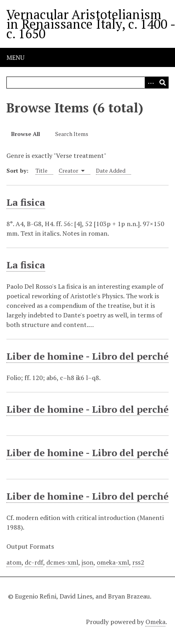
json (87, 562)
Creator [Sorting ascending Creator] (72, 170)
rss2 (138, 562)
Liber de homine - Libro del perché (87, 356)
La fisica (26, 202)
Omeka (155, 622)
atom (14, 562)
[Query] (87, 83)
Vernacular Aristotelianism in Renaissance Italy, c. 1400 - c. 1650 (91, 24)
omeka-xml (113, 562)
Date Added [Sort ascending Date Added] (111, 170)
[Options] (151, 83)
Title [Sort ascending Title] (42, 170)
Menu (15, 57)
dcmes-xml (62, 562)
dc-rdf (34, 562)
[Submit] (163, 83)
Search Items (72, 134)
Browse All (26, 134)
